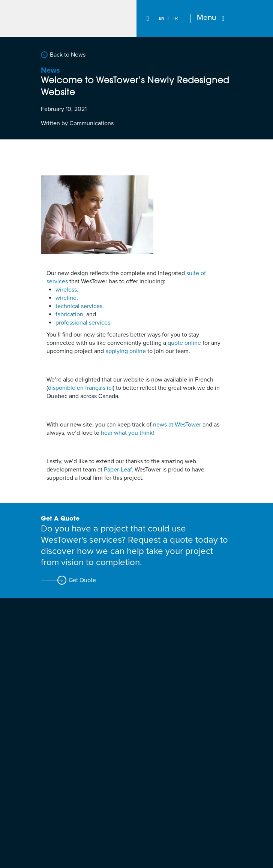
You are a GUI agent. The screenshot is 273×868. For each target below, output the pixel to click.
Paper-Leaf (118, 470)
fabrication (69, 314)
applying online (126, 351)
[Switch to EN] (162, 18)
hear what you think (127, 433)
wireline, (67, 298)
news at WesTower (177, 425)
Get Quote (82, 580)
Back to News (68, 55)
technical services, (80, 306)
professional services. (84, 323)
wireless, (67, 290)
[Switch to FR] (175, 18)
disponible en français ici (80, 388)
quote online (184, 343)
